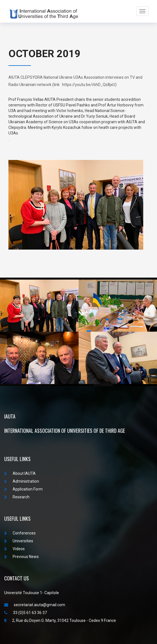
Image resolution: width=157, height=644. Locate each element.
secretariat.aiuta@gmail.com (35, 605)
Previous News (21, 557)
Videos (14, 549)
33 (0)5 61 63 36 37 (26, 613)
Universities (19, 541)
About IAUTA (20, 473)
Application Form (23, 489)
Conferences (20, 533)
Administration (22, 481)
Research (17, 497)
